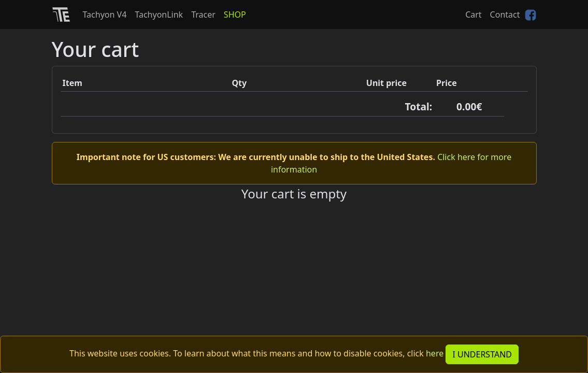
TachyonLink (159, 15)
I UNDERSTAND (482, 354)
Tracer (203, 15)
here (435, 353)
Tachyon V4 (105, 15)
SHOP (235, 15)
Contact (505, 15)
